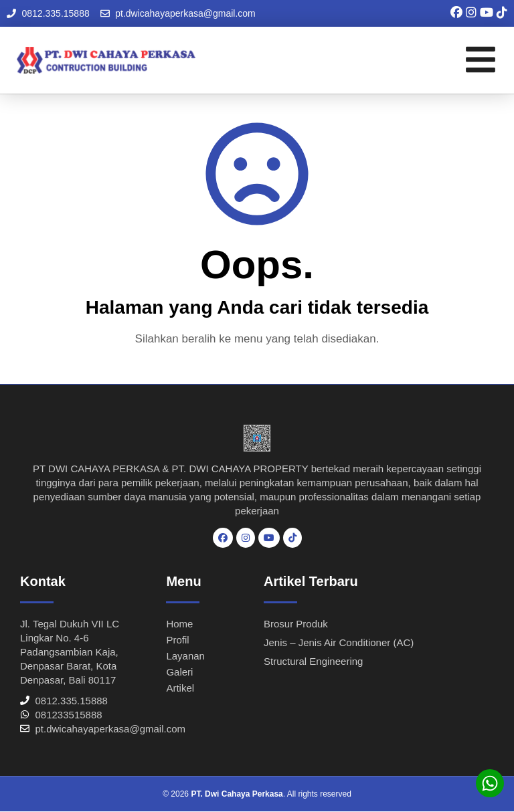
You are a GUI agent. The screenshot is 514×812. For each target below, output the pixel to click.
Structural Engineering (313, 661)
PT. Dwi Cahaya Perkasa (237, 794)
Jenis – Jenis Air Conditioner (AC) (339, 642)
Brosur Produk (296, 624)
